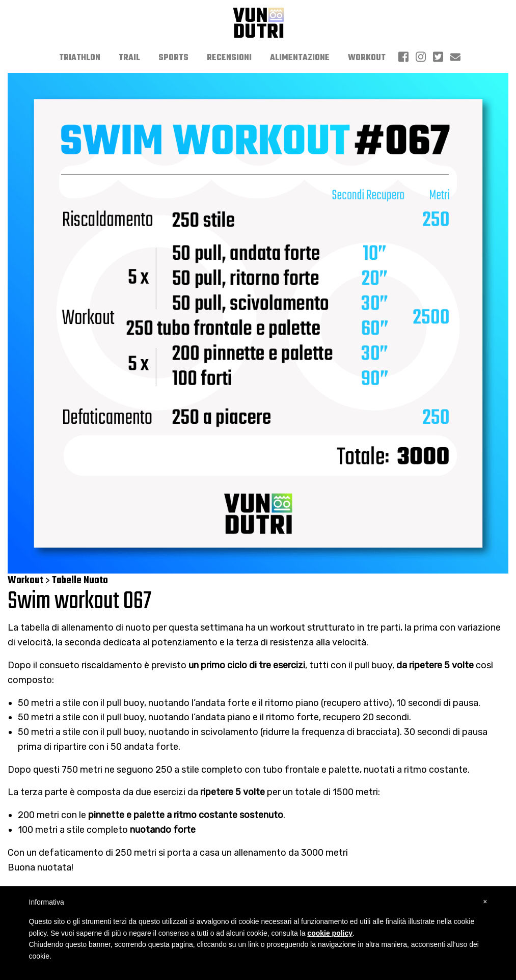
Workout (367, 58)
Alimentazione (300, 58)
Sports (173, 58)
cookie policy (330, 933)
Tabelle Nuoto (80, 580)
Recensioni (229, 58)
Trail (129, 58)
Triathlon (80, 58)
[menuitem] (80, 58)
